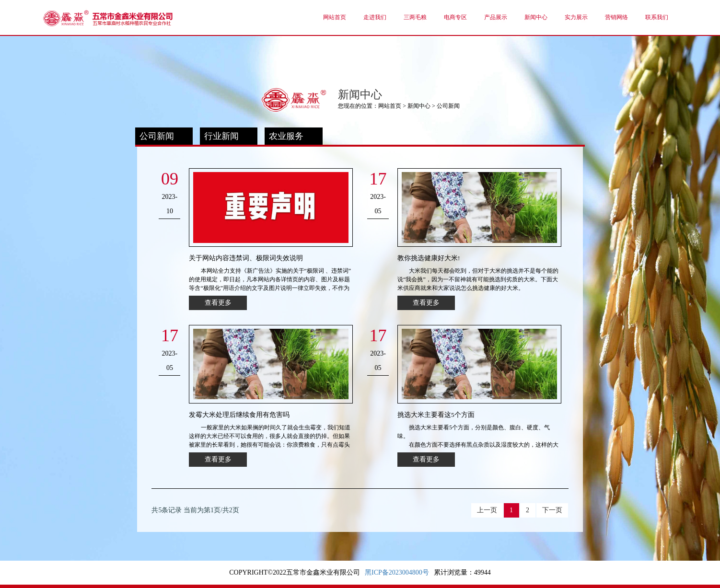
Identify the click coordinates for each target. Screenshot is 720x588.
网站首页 (390, 106)
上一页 (487, 510)
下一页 (552, 510)
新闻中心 (419, 106)
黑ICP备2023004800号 (397, 572)
